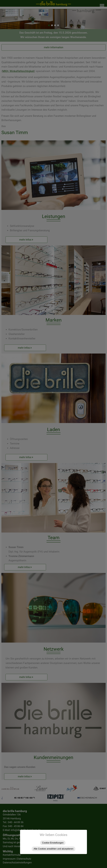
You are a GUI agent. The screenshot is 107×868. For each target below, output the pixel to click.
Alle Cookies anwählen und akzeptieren (53, 849)
